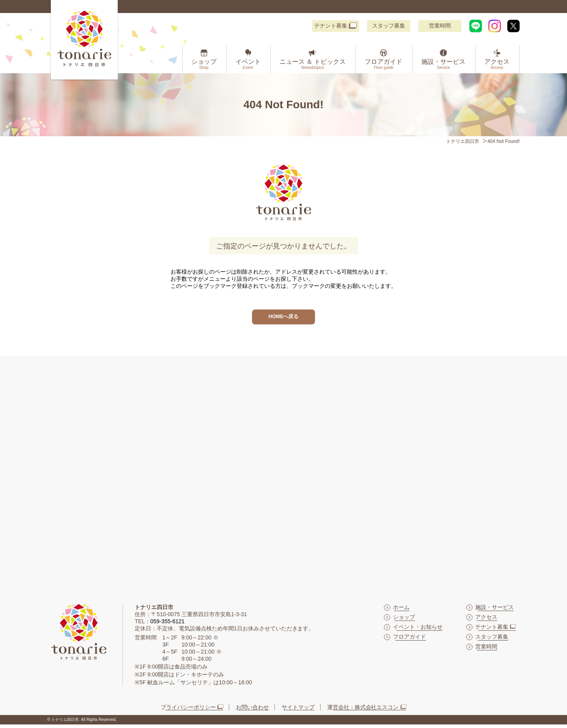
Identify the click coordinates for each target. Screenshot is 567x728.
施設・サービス (443, 64)
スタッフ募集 (389, 26)
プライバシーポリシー (188, 710)
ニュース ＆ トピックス (313, 64)
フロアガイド (384, 64)
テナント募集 (331, 26)
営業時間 (440, 26)
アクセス (497, 64)
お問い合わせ (252, 710)
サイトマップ (298, 710)
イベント (248, 64)
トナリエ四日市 (463, 141)
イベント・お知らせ (418, 630)
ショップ (204, 64)
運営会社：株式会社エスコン (363, 710)
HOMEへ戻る (283, 318)
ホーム (401, 610)
